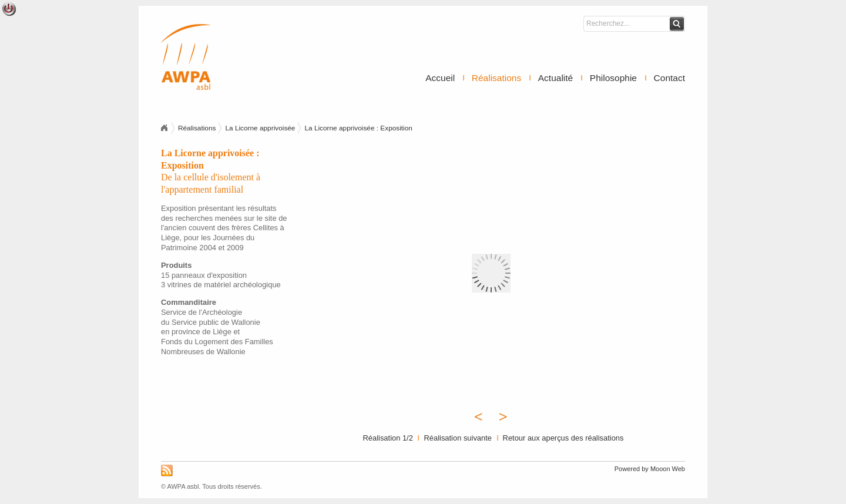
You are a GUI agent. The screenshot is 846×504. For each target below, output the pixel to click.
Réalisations (496, 78)
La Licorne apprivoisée (260, 128)
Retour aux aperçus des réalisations (563, 438)
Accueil (440, 78)
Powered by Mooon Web (650, 469)
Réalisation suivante (458, 438)
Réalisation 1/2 (388, 438)
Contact (669, 78)
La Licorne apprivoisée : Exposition (358, 128)
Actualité (555, 78)
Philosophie (613, 78)
